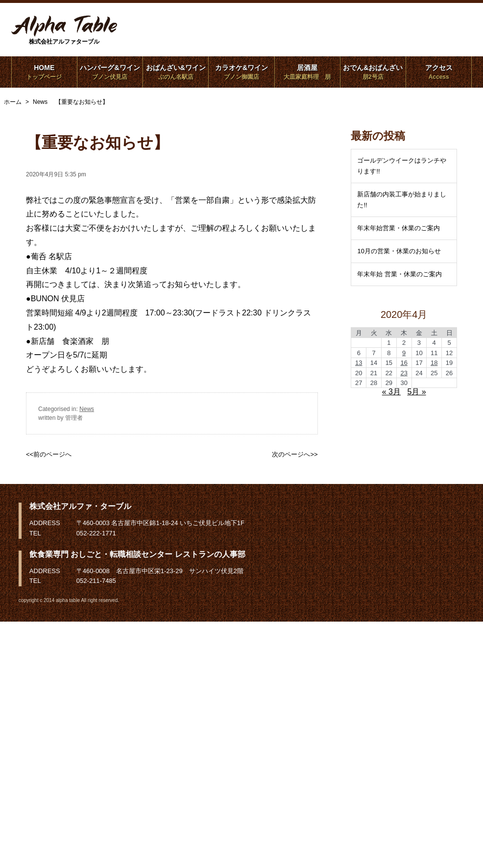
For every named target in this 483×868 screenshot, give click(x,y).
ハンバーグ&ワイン (110, 72)
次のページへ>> (295, 454)
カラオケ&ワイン (241, 72)
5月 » (416, 392)
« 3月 (391, 392)
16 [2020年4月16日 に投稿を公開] (404, 363)
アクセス (439, 72)
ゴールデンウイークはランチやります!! (402, 166)
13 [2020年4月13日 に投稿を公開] (359, 363)
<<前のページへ (49, 454)
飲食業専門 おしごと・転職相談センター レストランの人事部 (137, 554)
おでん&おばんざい (373, 72)
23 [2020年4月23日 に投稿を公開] (404, 373)
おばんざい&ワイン (176, 72)
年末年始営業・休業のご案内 (398, 228)
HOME (44, 72)
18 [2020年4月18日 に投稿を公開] (434, 363)
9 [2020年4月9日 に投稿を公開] (404, 353)
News (87, 409)
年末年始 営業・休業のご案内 (399, 274)
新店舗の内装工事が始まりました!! (402, 200)
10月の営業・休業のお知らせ (399, 251)
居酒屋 (307, 72)
